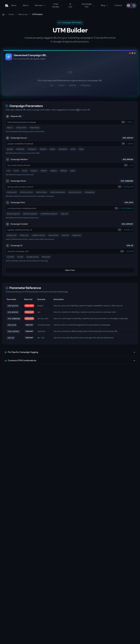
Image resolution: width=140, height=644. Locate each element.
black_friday (42, 192)
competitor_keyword (49, 214)
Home (14, 5)
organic (34, 171)
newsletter (63, 149)
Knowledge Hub (88, 5)
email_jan (46, 257)
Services (40, 5)
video (73, 171)
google (10, 149)
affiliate (64, 171)
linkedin (43, 149)
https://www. (21, 128)
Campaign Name (70, 181)
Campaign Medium (70, 159)
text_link (65, 235)
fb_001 (20, 257)
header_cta (12, 235)
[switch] (131, 5)
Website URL (15, 116)
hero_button (54, 235)
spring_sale (12, 192)
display (54, 171)
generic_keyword (30, 214)
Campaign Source (70, 138)
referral (44, 171)
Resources (23, 14)
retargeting (90, 192)
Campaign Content (70, 224)
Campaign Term (70, 203)
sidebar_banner (38, 235)
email (73, 149)
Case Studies (57, 5)
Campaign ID (70, 246)
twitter (52, 149)
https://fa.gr (35, 128)
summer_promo (26, 192)
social (25, 171)
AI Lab (72, 5)
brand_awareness (58, 192)
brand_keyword (13, 214)
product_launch (75, 192)
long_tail (64, 214)
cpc (9, 171)
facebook (20, 149)
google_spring (33, 257)
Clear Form (70, 270)
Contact (118, 5)
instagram (32, 149)
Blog (104, 5)
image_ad (77, 235)
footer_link (24, 235)
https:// (10, 128)
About (26, 5)
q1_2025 (10, 257)
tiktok (81, 149)
